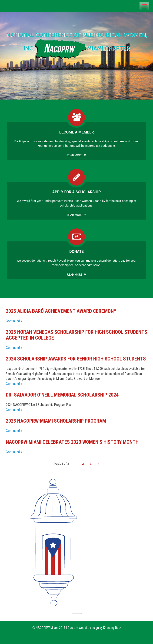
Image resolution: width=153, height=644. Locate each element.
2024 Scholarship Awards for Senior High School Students (76, 359)
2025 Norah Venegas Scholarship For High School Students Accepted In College (76, 335)
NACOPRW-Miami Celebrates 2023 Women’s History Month (72, 442)
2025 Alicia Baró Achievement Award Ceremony (61, 311)
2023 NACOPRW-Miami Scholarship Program (56, 421)
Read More (76, 155)
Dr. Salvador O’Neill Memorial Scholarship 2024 (62, 395)
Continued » (14, 321)
